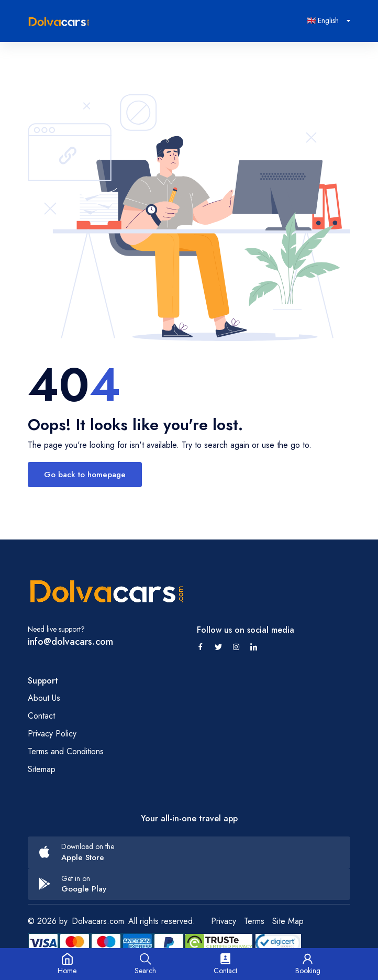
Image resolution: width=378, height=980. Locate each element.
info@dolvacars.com (70, 642)
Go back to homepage (85, 475)
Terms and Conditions (66, 751)
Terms (254, 921)
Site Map (288, 921)
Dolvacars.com (98, 921)
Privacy (224, 921)
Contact (41, 716)
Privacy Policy (52, 734)
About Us (44, 698)
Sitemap (42, 769)
